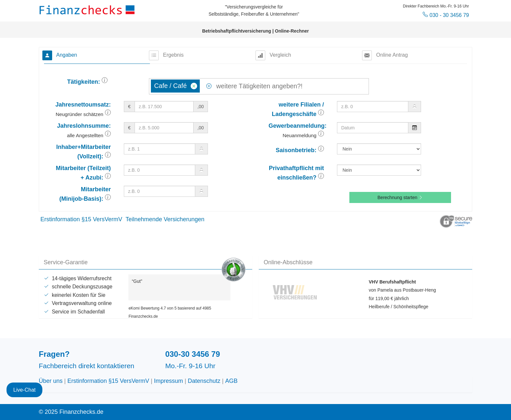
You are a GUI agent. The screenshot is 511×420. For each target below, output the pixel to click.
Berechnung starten (400, 197)
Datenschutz (204, 381)
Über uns (51, 381)
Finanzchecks (88, 10)
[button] (105, 82)
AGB (231, 381)
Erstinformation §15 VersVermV (81, 219)
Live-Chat (24, 381)
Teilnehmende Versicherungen (165, 219)
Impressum (169, 381)
